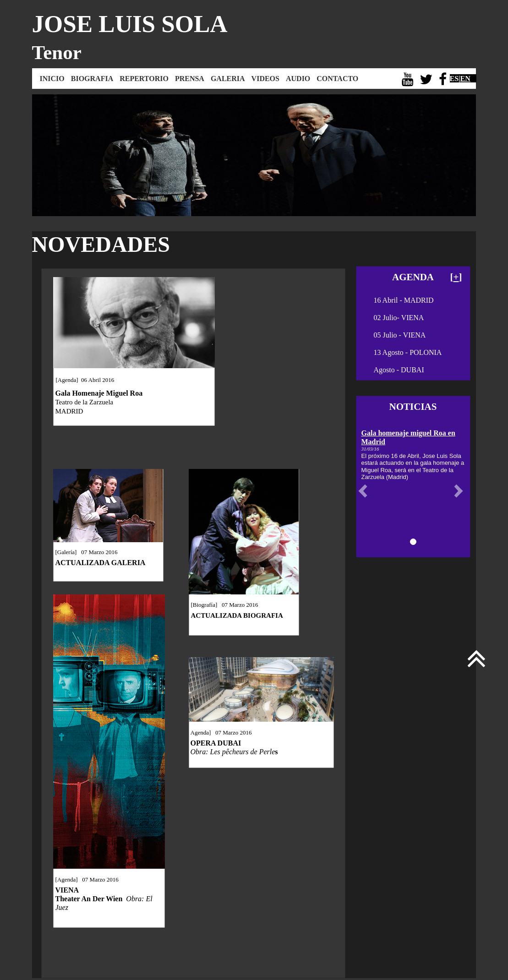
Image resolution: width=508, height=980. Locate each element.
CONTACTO (337, 79)
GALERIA (228, 79)
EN (465, 79)
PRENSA (190, 79)
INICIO (52, 79)
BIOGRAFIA (92, 79)
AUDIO (298, 79)
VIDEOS (265, 79)
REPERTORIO (144, 79)
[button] (365, 491)
